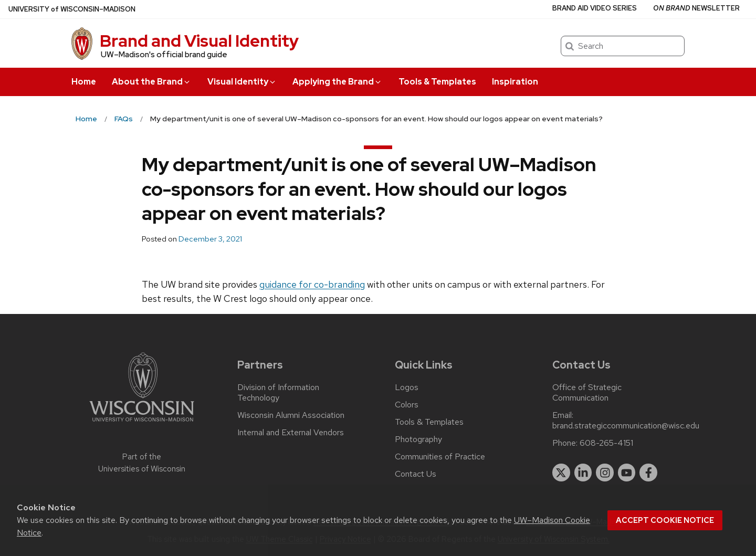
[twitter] (561, 473)
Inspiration (515, 82)
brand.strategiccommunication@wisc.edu (626, 426)
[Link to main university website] (142, 423)
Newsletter (696, 8)
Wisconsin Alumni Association (291, 415)
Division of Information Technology (278, 393)
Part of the (142, 463)
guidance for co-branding (312, 284)
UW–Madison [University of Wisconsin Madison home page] (72, 9)
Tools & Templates (437, 82)
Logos (407, 387)
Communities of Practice (440, 457)
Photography (418, 439)
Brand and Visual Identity (199, 41)
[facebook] (648, 473)
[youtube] (627, 473)
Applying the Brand (337, 82)
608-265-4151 (606, 443)
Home (84, 82)
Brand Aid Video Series (595, 8)
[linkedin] (583, 473)
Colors (407, 405)
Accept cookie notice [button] (665, 520)
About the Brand (151, 82)
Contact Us (416, 474)
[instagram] (605, 473)
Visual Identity (242, 82)
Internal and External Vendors (291, 433)
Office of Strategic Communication (587, 393)
